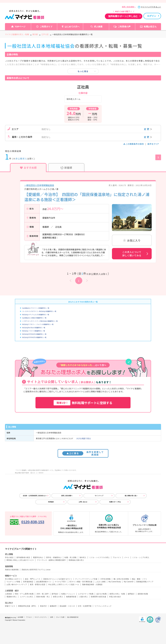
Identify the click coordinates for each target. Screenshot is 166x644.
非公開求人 (21, 159)
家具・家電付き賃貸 (38, 585)
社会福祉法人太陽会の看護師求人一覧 (34, 318)
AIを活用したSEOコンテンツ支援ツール (64, 585)
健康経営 (53, 606)
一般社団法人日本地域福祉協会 (39, 185)
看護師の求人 (12, 597)
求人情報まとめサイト (13, 579)
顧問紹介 (131, 594)
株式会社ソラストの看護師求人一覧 (34, 331)
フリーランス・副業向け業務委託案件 (51, 560)
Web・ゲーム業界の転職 (24, 594)
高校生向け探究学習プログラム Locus (36, 570)
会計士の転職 (101, 594)
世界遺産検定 (28, 582)
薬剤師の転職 (143, 594)
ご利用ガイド (46, 27)
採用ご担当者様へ (129, 7)
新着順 (66, 168)
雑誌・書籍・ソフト (139, 579)
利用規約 (51, 502)
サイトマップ (99, 496)
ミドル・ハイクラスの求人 (99, 557)
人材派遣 (8, 594)
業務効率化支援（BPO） (28, 606)
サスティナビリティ (41, 617)
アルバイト (117, 557)
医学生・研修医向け (54, 557)
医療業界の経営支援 (98, 597)
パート (127, 557)
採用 (52, 617)
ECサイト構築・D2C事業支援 (81, 582)
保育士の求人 (58, 597)
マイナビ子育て (61, 582)
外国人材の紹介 (115, 597)
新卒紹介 (55, 594)
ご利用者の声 (124, 27)
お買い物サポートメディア (17, 585)
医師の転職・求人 (43, 597)
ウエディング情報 (13, 582)
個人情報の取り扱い (131, 496)
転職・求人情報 (71, 557)
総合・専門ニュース (33, 579)
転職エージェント (68, 594)
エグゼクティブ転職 (86, 594)
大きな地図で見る (84, 438)
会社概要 (20, 617)
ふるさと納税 (100, 582)
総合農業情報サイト (44, 582)
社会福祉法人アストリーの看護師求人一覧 (36, 308)
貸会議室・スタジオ (67, 606)
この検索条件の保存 (134, 144)
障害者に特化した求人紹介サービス (20, 560)
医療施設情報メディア (145, 582)
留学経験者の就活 (23, 557)
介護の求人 (84, 597)
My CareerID (129, 582)
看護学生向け (38, 557)
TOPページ (20, 27)
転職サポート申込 (115, 502)
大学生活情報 (105, 579)
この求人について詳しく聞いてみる (132, 254)
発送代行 (43, 606)
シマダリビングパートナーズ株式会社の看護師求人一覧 (40, 321)
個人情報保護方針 (73, 617)
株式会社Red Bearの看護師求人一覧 (34, 328)
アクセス (29, 617)
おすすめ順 (28, 168)
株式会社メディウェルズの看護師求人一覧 (36, 314)
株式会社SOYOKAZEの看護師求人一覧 (34, 334)
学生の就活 (9, 557)
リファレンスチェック (103, 606)
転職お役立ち (150, 27)
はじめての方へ (72, 27)
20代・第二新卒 (42, 594)
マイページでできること (151, 7)
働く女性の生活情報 (121, 579)
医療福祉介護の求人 (76, 560)
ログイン (152, 16)
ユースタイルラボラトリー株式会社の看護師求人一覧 (39, 311)
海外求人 (83, 557)
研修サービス (10, 606)
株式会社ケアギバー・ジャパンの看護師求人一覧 (38, 324)
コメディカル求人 (27, 597)
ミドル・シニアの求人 (141, 557)
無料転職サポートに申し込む (123, 16)
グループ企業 (60, 617)
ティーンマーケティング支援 (86, 579)
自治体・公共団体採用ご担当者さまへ (35, 496)
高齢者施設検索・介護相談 (92, 585)
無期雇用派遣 (71, 597)
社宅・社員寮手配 (85, 606)
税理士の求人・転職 (117, 594)
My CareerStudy (115, 582)
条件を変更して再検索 (83, 453)
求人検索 (98, 27)
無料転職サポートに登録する (83, 403)
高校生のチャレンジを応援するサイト (58, 579)
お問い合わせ (83, 502)
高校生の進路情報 (12, 570)
